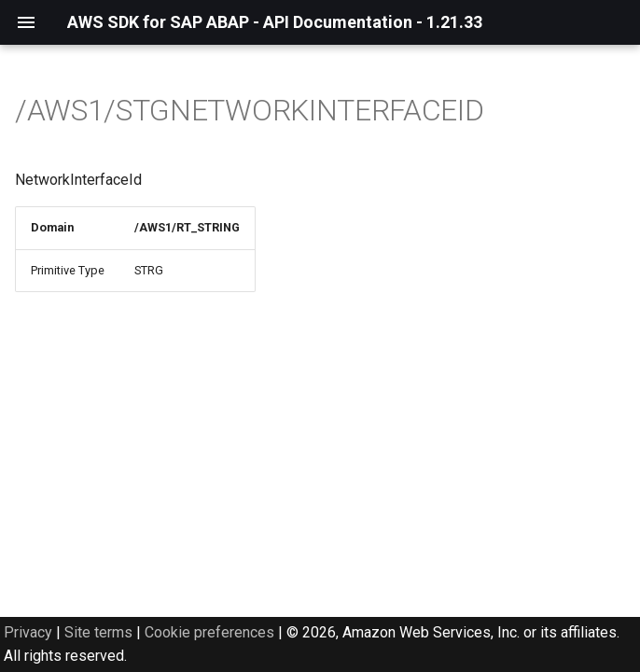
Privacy (28, 632)
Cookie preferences (209, 632)
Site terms (98, 632)
